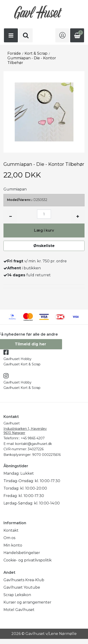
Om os (9, 538)
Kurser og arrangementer (27, 602)
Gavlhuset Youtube (22, 587)
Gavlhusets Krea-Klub (24, 580)
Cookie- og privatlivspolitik (28, 560)
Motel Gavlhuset (19, 610)
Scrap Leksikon (17, 595)
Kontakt (11, 530)
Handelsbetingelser (22, 553)
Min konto (13, 545)
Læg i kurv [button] (44, 230)
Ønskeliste (44, 246)
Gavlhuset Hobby (17, 359)
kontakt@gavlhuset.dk (34, 444)
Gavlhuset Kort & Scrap (22, 364)
